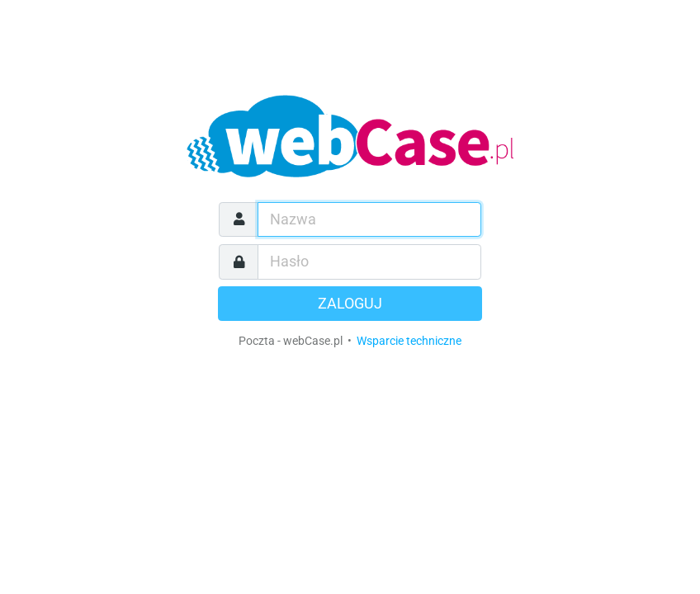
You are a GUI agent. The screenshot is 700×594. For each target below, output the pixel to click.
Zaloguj (350, 304)
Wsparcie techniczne (409, 341)
